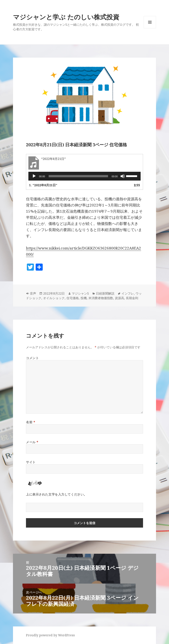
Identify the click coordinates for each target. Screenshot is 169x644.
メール (32, 442)
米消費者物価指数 (101, 298)
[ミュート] (123, 176)
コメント (32, 358)
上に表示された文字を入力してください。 (56, 494)
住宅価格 (73, 298)
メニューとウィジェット (150, 28)
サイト (31, 462)
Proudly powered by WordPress (50, 635)
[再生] (34, 176)
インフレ (128, 293)
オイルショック (54, 298)
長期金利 (132, 298)
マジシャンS (80, 293)
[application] (84, 176)
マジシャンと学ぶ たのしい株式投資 (66, 17)
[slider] (78, 176)
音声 (33, 293)
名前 (31, 422)
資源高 (119, 298)
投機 (84, 298)
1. (43, 185)
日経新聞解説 (105, 293)
